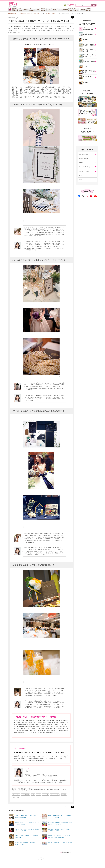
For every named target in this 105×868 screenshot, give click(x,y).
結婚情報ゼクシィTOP (13, 13)
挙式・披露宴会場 (83, 154)
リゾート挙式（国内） (85, 167)
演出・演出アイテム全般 (50, 13)
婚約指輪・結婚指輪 (84, 171)
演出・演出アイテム (38, 13)
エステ (81, 180)
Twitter (73, 17)
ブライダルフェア (83, 158)
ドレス (81, 175)
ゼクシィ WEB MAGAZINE (26, 13)
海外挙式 (81, 163)
